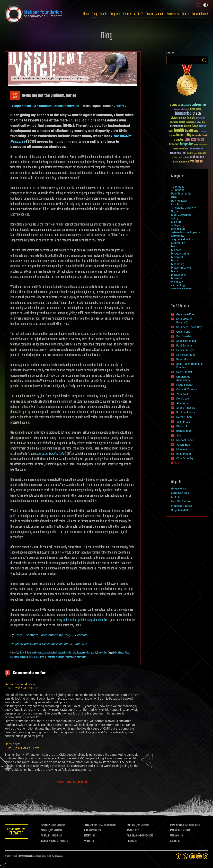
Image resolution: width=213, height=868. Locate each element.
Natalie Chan (184, 417)
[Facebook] (179, 856)
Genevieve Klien (186, 314)
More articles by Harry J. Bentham (64, 635)
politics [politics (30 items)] (176, 149)
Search (204, 60)
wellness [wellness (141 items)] (196, 161)
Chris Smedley (185, 458)
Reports (127, 14)
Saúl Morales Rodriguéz (184, 321)
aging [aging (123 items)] (174, 105)
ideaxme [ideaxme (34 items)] (172, 136)
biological (177, 257)
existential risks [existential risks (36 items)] (177, 126)
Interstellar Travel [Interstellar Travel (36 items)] (199, 136)
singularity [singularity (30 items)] (202, 153)
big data (176, 250)
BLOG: (86, 831)
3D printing (178, 187)
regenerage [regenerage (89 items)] (196, 149)
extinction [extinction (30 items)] (188, 126)
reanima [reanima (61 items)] (184, 149)
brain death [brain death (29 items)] (174, 122)
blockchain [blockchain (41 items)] (200, 118)
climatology (178, 285)
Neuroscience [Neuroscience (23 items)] (203, 145)
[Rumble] (206, 856)
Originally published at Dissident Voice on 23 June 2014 (49, 644)
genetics (86, 653)
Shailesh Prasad (186, 341)
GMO (31, 657)
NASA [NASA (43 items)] (196, 145)
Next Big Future (180, 501)
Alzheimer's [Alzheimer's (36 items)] (186, 105)
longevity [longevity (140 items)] (186, 144)
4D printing (178, 190)
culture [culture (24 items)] (199, 122)
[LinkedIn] (192, 856)
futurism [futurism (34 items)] (202, 126)
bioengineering (180, 254)
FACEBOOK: (45, 826)
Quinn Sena (183, 332)
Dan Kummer (184, 372)
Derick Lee (183, 399)
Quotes (185, 14)
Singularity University (184, 208)
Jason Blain (183, 445)
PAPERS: (87, 841)
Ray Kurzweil (179, 201)
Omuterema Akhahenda (183, 379)
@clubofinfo (43, 106)
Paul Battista (184, 346)
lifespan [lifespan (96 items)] (174, 144)
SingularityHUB (180, 510)
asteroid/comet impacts (186, 232)
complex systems (182, 289)
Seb (179, 436)
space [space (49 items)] (175, 157)
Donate (150, 14)
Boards (103, 14)
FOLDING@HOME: (134, 836)
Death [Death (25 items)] (204, 122)
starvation (82, 657)
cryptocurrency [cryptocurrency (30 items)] (191, 122)
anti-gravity (178, 225)
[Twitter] (185, 856)
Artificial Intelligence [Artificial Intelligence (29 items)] (182, 109)
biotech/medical (45, 653)
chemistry (177, 282)
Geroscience (179, 489)
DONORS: (131, 831)
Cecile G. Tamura (187, 389)
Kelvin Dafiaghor (186, 355)
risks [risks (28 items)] (196, 153)
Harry (8, 744)
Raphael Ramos (186, 412)
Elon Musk (177, 204)
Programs (115, 14)
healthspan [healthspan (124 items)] (193, 131)
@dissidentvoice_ (68, 106)
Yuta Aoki (182, 394)
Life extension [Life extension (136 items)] (194, 140)
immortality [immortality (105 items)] (184, 135)
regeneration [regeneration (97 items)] (178, 153)
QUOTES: (173, 841)
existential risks (69, 653)
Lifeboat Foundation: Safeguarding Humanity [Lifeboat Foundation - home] (33, 14)
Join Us (160, 14)
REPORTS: (88, 836)
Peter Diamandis (181, 194)
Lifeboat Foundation (26, 856)
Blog (94, 14)
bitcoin (175, 271)
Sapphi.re (58, 856)
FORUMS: (131, 841)
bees (174, 246)
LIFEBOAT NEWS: (91, 826)
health (94, 653)
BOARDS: (174, 831)
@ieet (120, 106)
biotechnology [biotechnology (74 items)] (179, 118)
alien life (176, 222)
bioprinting (178, 264)
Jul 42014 (15, 96)
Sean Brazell (184, 422)
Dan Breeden (184, 336)
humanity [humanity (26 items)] (204, 131)
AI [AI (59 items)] (179, 105)
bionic (175, 261)
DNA (174, 197)
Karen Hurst (183, 359)
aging (175, 218)
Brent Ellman (184, 431)
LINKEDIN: (131, 826)
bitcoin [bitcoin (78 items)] (191, 118)
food (79, 653)
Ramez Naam (70, 657)
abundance (119, 653)
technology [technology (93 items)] (197, 157)
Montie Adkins (185, 449)
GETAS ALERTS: (176, 826)
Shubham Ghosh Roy (189, 327)
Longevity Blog (180, 493)
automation (178, 243)
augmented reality (182, 239)
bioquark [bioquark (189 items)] (182, 114)
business (57, 653)
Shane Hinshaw (186, 408)
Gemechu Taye (185, 350)
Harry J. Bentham (26, 635)
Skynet (175, 211)
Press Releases (200, 14)
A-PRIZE (139, 14)
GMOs (36, 657)
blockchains (178, 275)
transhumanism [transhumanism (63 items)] (181, 162)
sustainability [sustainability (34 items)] (184, 158)
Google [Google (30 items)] (171, 131)
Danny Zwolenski (16, 684)
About (86, 14)
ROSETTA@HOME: (48, 841)
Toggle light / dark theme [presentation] (206, 5)
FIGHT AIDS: (46, 836)
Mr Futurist (178, 497)
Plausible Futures (182, 506)
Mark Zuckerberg (181, 215)
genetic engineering (19, 657)
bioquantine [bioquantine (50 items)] (196, 109)
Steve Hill (182, 426)
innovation (102, 653)
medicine (60, 657)
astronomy (178, 236)
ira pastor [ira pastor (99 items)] (178, 140)
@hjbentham (21, 106)
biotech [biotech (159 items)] (195, 114)
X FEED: (44, 831)
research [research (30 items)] (190, 153)
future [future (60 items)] (195, 126)
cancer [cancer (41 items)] (182, 122)
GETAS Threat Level (16, 832)
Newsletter (173, 14)
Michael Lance (185, 440)
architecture (178, 229)
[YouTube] (199, 856)
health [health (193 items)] (179, 131)
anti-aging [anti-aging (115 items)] (199, 105)
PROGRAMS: (175, 836)
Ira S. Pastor (184, 454)
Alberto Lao (183, 403)
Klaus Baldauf (185, 385)
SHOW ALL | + (176, 463)
